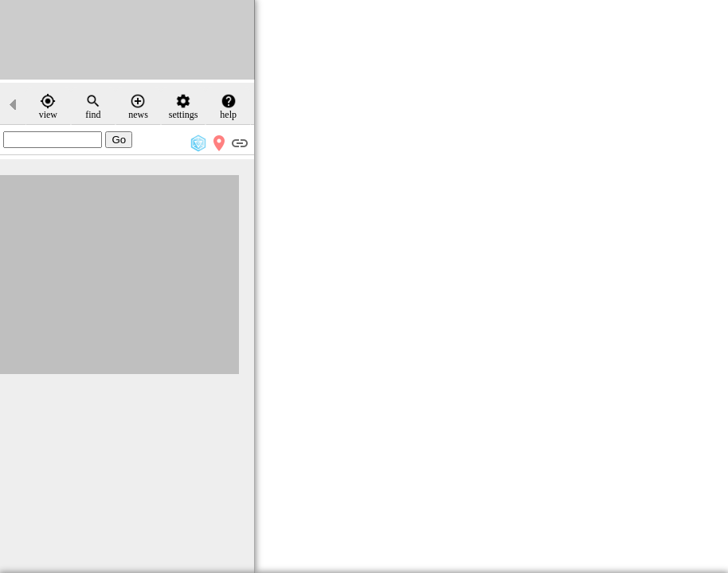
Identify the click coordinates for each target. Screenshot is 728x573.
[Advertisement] (127, 40)
